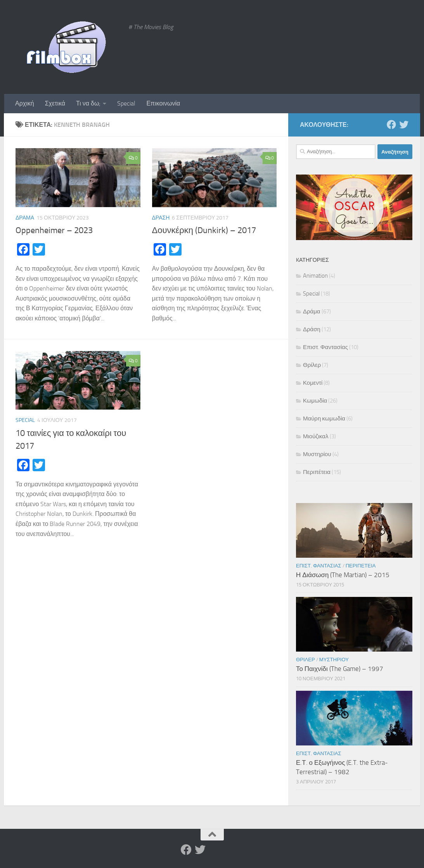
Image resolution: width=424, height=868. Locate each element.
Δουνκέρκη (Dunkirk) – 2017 (204, 230)
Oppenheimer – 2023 (54, 230)
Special (126, 103)
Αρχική (25, 103)
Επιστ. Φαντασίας (325, 347)
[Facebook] (391, 124)
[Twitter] (404, 124)
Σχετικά (55, 103)
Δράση (161, 218)
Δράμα (25, 218)
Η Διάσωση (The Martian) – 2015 (343, 575)
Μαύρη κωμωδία (324, 418)
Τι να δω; (88, 103)
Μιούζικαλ (316, 436)
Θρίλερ (312, 365)
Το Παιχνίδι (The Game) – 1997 (340, 669)
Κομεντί (313, 383)
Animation (315, 276)
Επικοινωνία (163, 103)
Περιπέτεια (317, 472)
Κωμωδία (315, 401)
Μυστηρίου (317, 454)
